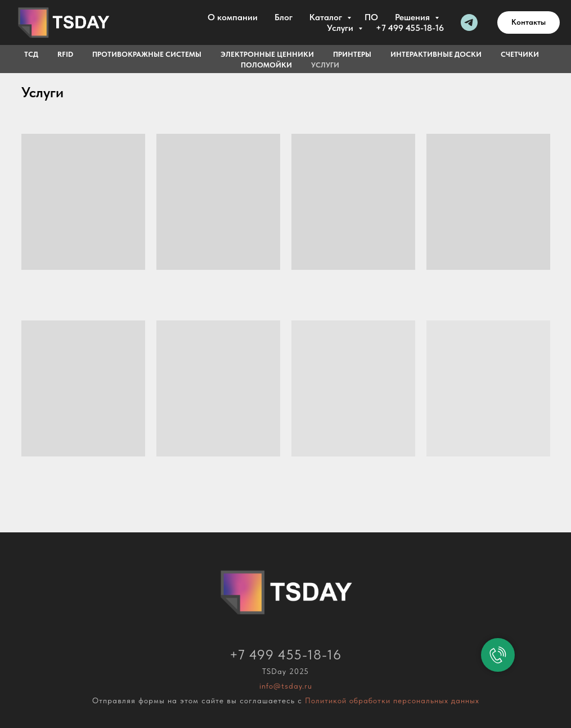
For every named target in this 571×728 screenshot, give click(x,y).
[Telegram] (469, 22)
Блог (284, 17)
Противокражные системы (147, 54)
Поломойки (266, 65)
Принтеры (352, 54)
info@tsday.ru (286, 686)
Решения (413, 17)
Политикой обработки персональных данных (392, 700)
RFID (65, 54)
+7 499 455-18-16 (410, 28)
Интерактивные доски (436, 54)
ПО (371, 17)
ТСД (31, 54)
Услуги (341, 28)
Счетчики (520, 54)
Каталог (327, 17)
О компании (233, 17)
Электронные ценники (267, 54)
